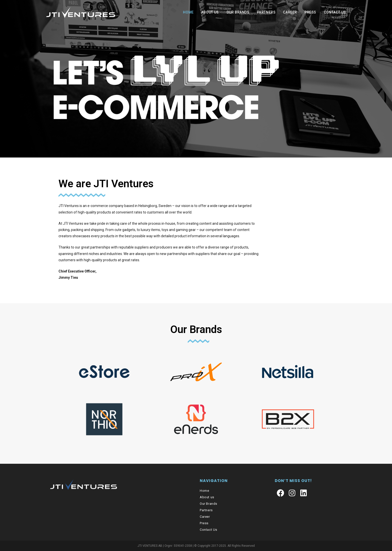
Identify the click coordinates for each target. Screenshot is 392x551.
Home (204, 491)
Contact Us (208, 530)
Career (205, 517)
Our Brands (196, 329)
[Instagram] (292, 493)
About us (207, 497)
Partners (206, 510)
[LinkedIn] (303, 493)
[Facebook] (280, 493)
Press (204, 523)
